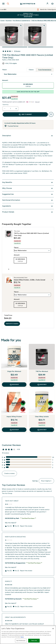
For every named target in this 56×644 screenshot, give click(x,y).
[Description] (28, 136)
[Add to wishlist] (51, 114)
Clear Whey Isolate (42, 417)
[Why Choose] (28, 188)
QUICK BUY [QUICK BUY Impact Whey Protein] (14, 430)
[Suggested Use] (28, 194)
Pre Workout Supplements (21, 20)
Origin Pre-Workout (14, 371)
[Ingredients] (28, 206)
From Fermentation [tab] (45, 70)
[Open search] (8, 4)
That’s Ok (34, 641)
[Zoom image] (21, 26)
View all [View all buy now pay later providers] (37, 102)
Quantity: (6, 105)
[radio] (28, 85)
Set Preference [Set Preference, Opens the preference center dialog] (21, 641)
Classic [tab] (31, 70)
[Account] (48, 4)
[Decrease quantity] (5, 109)
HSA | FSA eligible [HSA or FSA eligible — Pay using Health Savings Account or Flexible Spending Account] (11, 63)
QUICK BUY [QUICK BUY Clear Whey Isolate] (42, 430)
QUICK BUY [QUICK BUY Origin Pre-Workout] (14, 385)
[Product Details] (28, 212)
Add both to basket (12, 324)
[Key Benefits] (28, 182)
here (22, 637)
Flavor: (16, 247)
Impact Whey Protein (14, 417)
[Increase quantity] (16, 109)
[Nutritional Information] (28, 200)
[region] (28, 635)
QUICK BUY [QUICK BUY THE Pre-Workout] (42, 385)
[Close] (53, 629)
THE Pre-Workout (42, 371)
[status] (10, 109)
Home (2, 20)
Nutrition (9, 20)
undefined (28, 74)
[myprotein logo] (28, 4)
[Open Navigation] (3, 4)
